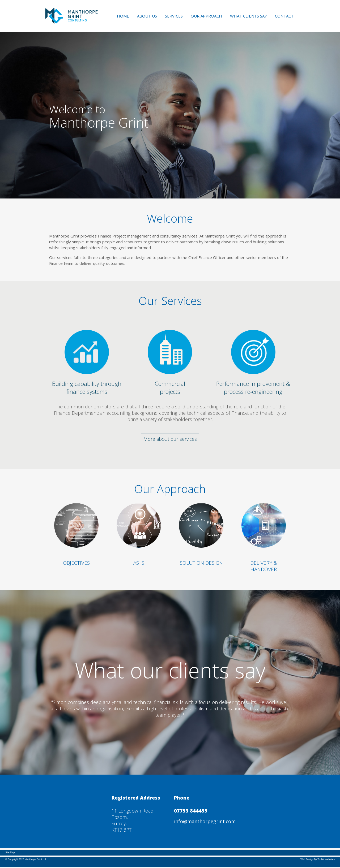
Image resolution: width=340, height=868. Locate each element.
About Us (147, 16)
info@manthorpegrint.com (205, 821)
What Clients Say (248, 16)
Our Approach (206, 16)
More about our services (170, 439)
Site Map (10, 852)
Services (174, 16)
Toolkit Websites (326, 859)
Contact (284, 16)
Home (123, 16)
